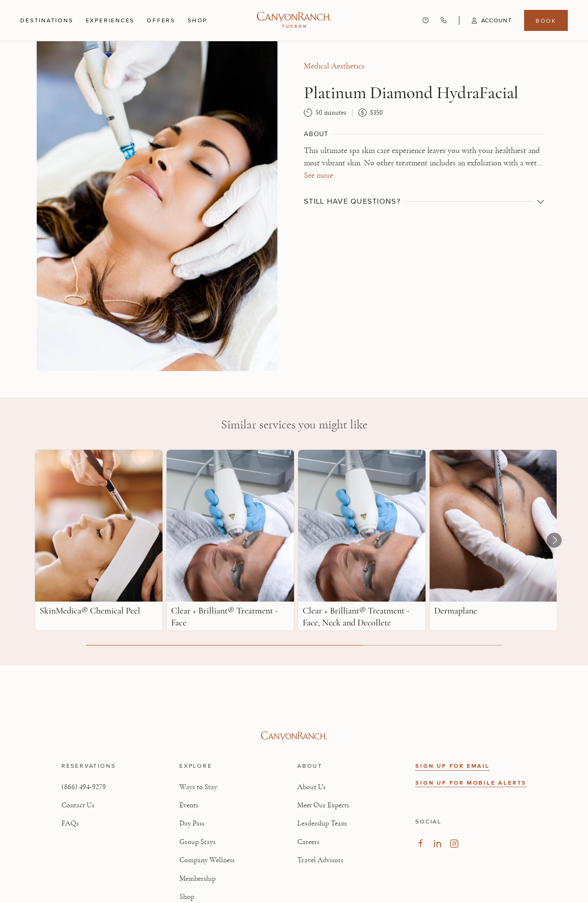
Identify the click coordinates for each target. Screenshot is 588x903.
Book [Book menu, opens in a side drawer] (546, 21)
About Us (312, 787)
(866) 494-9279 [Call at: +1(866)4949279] (84, 787)
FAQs (70, 823)
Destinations (47, 21)
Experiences (110, 21)
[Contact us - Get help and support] (426, 20)
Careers (308, 842)
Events (189, 805)
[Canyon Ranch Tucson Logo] (294, 20)
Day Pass (192, 823)
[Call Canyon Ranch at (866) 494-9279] (444, 20)
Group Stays (198, 842)
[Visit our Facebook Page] (420, 843)
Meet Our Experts (323, 805)
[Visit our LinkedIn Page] (437, 843)
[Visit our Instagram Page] (454, 843)
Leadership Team (322, 823)
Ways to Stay (198, 787)
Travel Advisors (320, 860)
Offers (161, 20)
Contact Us (78, 805)
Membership (198, 879)
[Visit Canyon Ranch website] (294, 736)
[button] (485, 21)
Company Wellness (207, 860)
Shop (198, 21)
